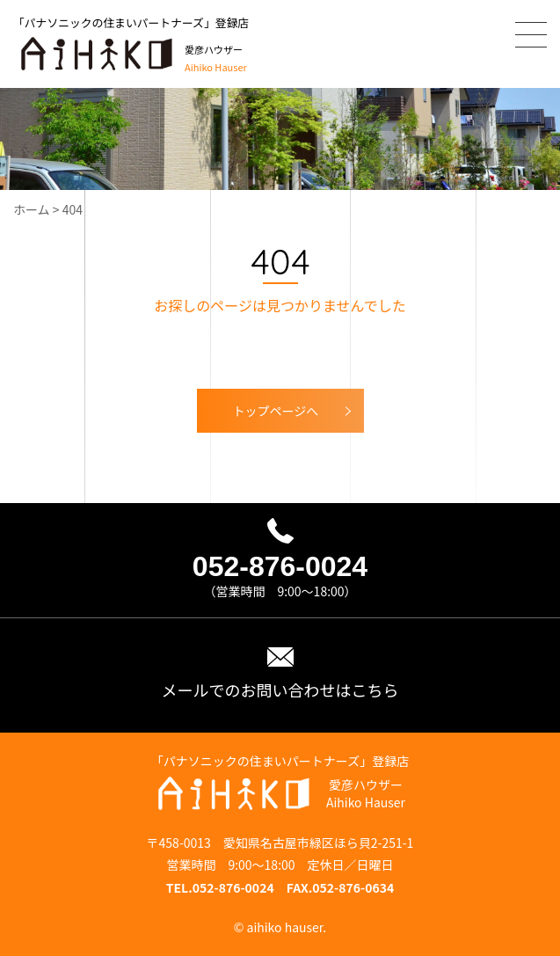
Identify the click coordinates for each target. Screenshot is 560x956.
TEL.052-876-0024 (220, 887)
